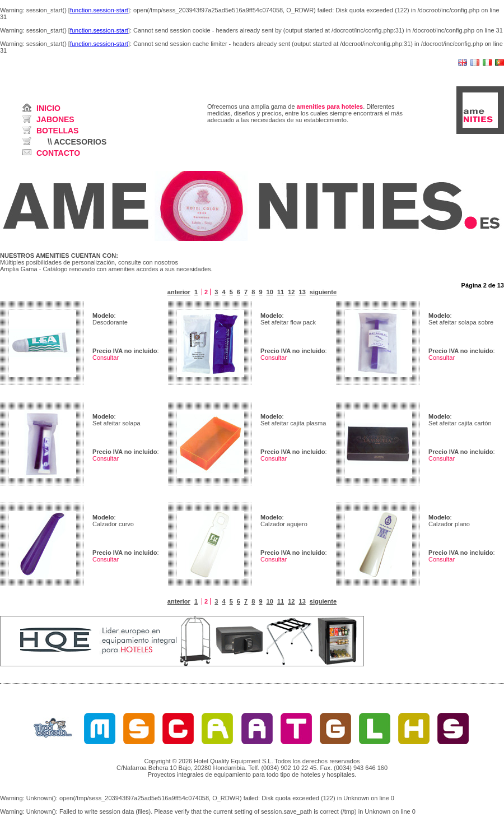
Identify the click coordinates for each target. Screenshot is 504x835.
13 (302, 292)
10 (270, 292)
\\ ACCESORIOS (77, 142)
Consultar (106, 358)
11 (281, 292)
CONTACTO (58, 153)
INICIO (48, 108)
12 (291, 292)
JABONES (55, 119)
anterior (179, 292)
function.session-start (99, 10)
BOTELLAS (57, 131)
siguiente (323, 292)
